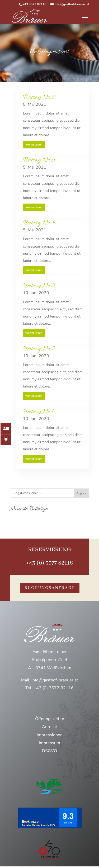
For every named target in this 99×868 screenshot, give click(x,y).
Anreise (49, 727)
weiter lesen (34, 144)
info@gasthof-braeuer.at (55, 680)
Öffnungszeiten (50, 719)
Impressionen (50, 735)
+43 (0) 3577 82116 (49, 563)
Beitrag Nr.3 (39, 286)
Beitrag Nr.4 (39, 223)
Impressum (49, 743)
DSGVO (49, 751)
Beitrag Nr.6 (39, 97)
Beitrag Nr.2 (39, 349)
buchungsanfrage (50, 588)
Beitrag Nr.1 (38, 412)
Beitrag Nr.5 (39, 160)
